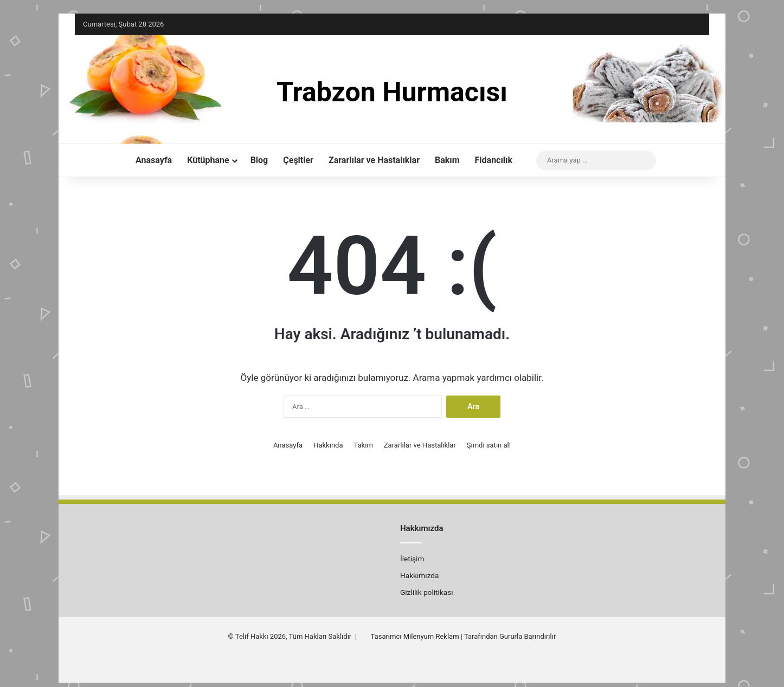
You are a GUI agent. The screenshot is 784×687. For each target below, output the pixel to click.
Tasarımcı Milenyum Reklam (415, 636)
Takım (363, 445)
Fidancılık (494, 160)
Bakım (447, 160)
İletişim (412, 559)
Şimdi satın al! (489, 445)
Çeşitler (298, 160)
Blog (259, 160)
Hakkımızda (419, 575)
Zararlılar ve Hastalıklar (374, 160)
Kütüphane (208, 160)
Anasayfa (154, 160)
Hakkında (328, 445)
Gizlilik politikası (427, 592)
